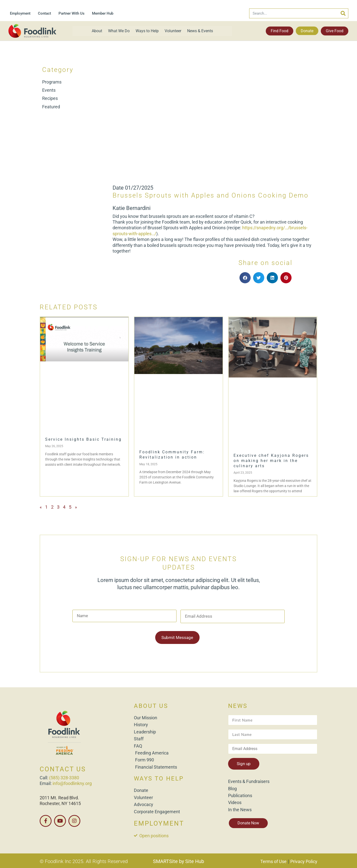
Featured (51, 107)
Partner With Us (72, 13)
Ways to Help (147, 31)
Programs (52, 82)
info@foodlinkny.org (72, 783)
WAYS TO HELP (159, 778)
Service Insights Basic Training (83, 439)
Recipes (50, 98)
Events (49, 90)
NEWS (238, 705)
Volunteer (173, 31)
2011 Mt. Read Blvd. (59, 797)
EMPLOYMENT (159, 823)
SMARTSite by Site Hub (178, 860)
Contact (45, 13)
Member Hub (103, 13)
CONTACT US (63, 768)
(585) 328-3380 (64, 777)
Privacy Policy (304, 861)
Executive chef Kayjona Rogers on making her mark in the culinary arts (271, 461)
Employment (20, 13)
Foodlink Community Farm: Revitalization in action (172, 455)
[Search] (343, 13)
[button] (245, 278)
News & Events (200, 31)
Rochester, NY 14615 (60, 803)
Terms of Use (273, 861)
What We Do (119, 31)
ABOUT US (151, 705)
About (97, 31)
